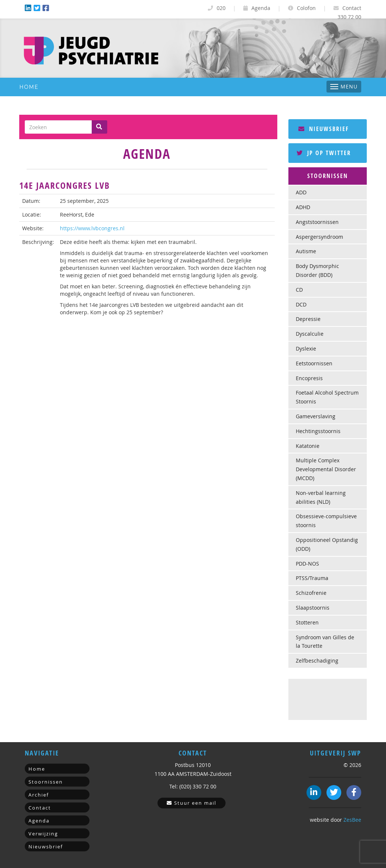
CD (299, 290)
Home (29, 87)
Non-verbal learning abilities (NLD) (321, 497)
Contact (347, 8)
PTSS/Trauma (312, 578)
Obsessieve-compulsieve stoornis (326, 521)
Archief (39, 795)
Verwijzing (43, 834)
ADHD (303, 207)
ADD (301, 192)
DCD (301, 304)
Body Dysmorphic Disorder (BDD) (317, 270)
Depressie (308, 319)
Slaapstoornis (313, 608)
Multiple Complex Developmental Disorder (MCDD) (326, 469)
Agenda (257, 8)
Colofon (302, 8)
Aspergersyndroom (319, 237)
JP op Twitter (324, 153)
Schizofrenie (311, 593)
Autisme (306, 251)
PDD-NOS (307, 564)
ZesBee (352, 820)
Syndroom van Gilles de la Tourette (325, 642)
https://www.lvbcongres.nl (92, 228)
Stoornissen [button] (328, 176)
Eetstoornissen (314, 363)
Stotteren (307, 622)
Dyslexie (306, 348)
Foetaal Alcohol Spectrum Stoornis (327, 397)
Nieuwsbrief (324, 129)
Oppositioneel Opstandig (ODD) (327, 544)
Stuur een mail (192, 803)
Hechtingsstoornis (318, 431)
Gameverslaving (316, 416)
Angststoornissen (317, 222)
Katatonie (308, 446)
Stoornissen (46, 782)
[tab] (328, 176)
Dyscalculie (310, 334)
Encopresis (309, 378)
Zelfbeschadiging (317, 661)
